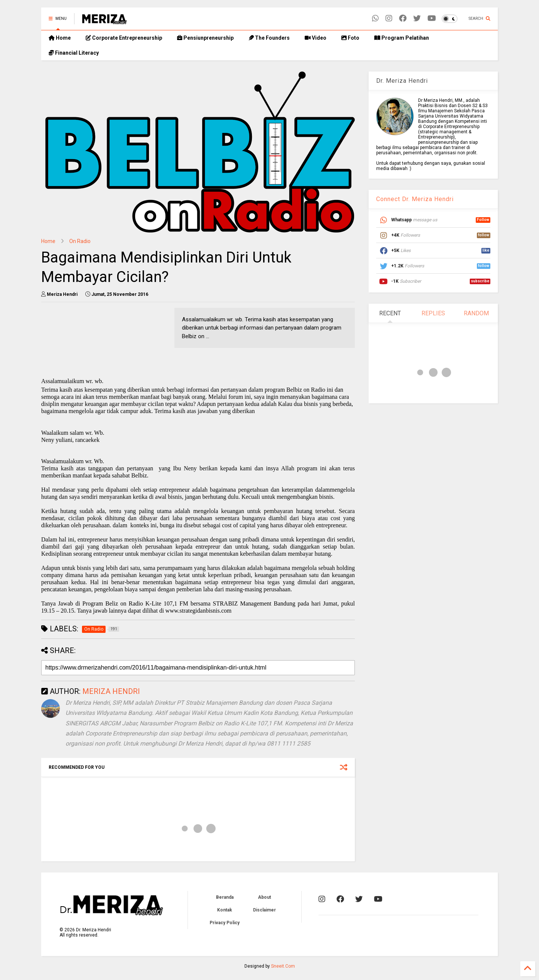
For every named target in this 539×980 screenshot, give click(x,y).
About (264, 897)
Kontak (225, 910)
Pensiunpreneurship (205, 38)
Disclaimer (264, 910)
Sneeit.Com (283, 966)
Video (316, 38)
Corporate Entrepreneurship (124, 38)
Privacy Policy (225, 923)
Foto (350, 38)
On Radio (80, 241)
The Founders (269, 38)
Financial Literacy (74, 53)
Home (60, 38)
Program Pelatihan (402, 38)
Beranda (225, 897)
